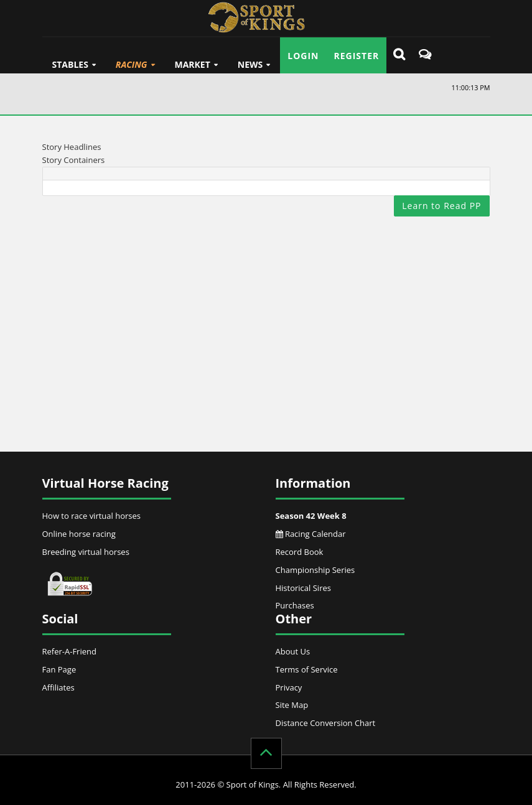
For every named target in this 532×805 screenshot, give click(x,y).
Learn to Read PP (441, 206)
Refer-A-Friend (69, 651)
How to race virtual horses (92, 516)
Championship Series (315, 570)
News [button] (250, 64)
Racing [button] (132, 64)
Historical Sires (303, 588)
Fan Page (59, 669)
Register (357, 56)
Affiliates (58, 687)
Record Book (300, 552)
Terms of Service (307, 669)
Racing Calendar (311, 534)
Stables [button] (70, 64)
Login (303, 56)
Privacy (289, 687)
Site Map (292, 705)
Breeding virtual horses (86, 552)
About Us (293, 651)
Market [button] (192, 64)
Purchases (295, 605)
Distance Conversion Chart (326, 723)
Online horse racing (79, 534)
